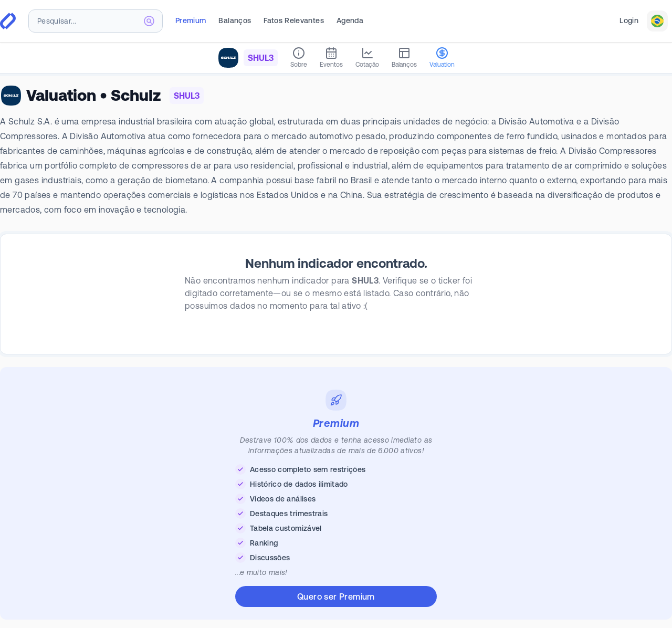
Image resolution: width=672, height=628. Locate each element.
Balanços (235, 20)
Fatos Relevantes (294, 20)
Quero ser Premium (336, 596)
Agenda (350, 20)
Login (629, 20)
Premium (191, 20)
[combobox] (96, 21)
